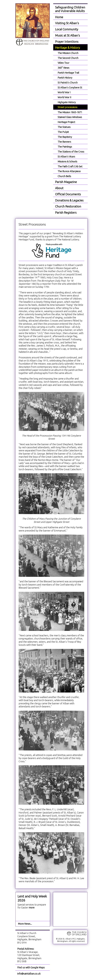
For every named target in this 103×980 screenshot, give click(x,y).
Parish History (65, 78)
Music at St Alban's (67, 35)
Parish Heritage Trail (68, 73)
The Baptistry (65, 137)
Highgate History (67, 102)
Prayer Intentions (67, 42)
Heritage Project (66, 122)
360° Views (64, 68)
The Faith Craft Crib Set (70, 166)
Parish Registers (66, 212)
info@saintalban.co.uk (29, 974)
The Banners (64, 142)
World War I (64, 92)
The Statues (64, 127)
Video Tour (64, 63)
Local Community (67, 29)
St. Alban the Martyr (33, 25)
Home (59, 17)
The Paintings (65, 147)
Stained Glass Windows (70, 117)
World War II (64, 97)
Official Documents (68, 194)
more (32, 907)
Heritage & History (68, 48)
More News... (25, 924)
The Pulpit (63, 132)
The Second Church (68, 58)
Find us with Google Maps (31, 967)
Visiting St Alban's (67, 23)
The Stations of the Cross (71, 152)
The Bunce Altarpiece (69, 171)
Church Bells (64, 176)
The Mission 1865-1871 (70, 112)
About (59, 188)
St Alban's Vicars (66, 157)
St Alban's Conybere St (70, 87)
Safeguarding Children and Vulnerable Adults (70, 9)
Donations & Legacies (69, 200)
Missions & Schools (67, 161)
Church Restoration (68, 206)
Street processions (68, 107)
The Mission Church (68, 53)
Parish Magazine (66, 182)
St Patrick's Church (68, 83)
